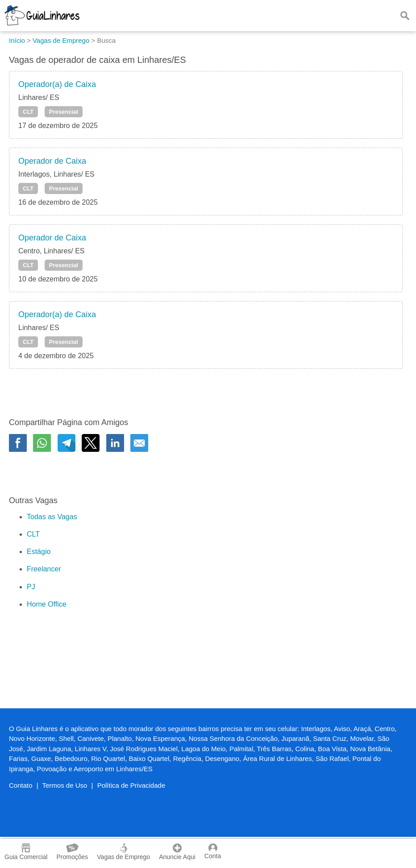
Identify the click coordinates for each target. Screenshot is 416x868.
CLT (28, 112)
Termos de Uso (65, 785)
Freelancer (44, 569)
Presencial (64, 112)
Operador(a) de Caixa (57, 84)
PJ (31, 587)
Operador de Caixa (52, 161)
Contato (21, 785)
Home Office (47, 604)
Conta (213, 851)
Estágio (39, 552)
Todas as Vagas (52, 517)
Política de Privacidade (131, 785)
